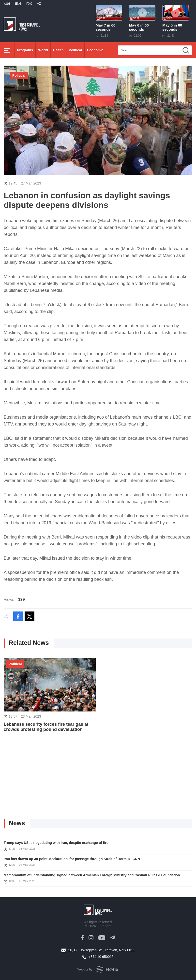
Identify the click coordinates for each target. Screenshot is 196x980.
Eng (18, 4)
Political (75, 50)
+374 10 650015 (101, 957)
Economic (95, 50)
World (43, 50)
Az (39, 4)
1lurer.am (104, 926)
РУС (29, 4)
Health (58, 50)
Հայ (7, 4)
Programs (25, 50)
